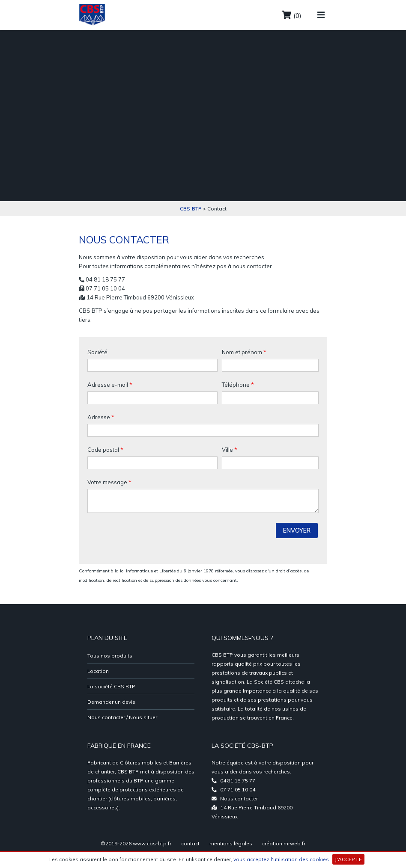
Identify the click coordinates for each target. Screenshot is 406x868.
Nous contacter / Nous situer (122, 717)
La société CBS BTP (111, 686)
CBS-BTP (191, 209)
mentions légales (231, 843)
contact (190, 843)
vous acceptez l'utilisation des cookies (281, 859)
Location (98, 671)
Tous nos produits (110, 656)
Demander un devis (111, 702)
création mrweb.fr (284, 843)
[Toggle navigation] (321, 10)
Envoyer (297, 530)
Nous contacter (239, 798)
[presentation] (152, 539)
